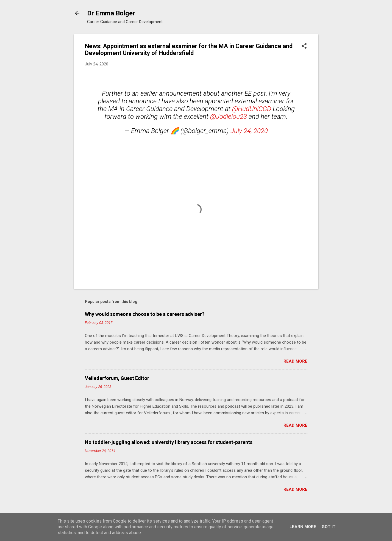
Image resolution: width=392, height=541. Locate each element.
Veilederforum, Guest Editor (117, 378)
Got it (329, 527)
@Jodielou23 (229, 117)
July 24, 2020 (249, 131)
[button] (304, 46)
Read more (295, 361)
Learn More (303, 527)
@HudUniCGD (252, 109)
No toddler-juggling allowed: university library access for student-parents (169, 442)
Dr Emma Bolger (111, 13)
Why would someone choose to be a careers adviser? (145, 314)
